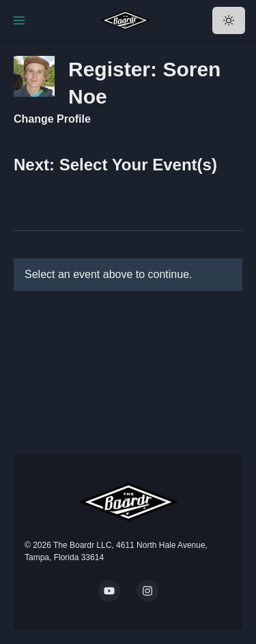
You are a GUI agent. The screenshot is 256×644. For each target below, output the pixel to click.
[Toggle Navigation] (19, 20)
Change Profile (52, 119)
